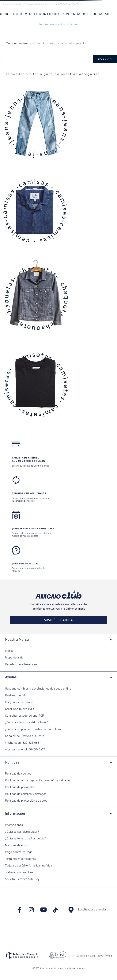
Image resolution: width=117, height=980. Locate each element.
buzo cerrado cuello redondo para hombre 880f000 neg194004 (45, 5)
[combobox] (58, 59)
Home (5, 5)
